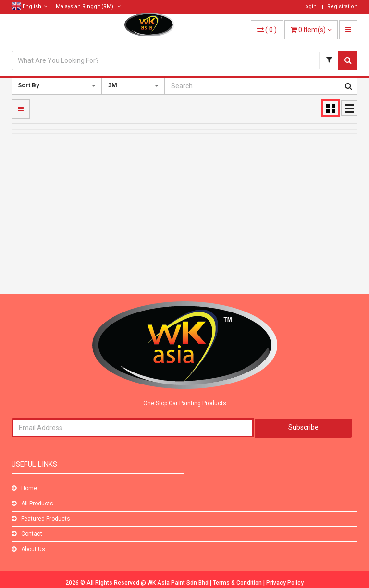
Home (29, 488)
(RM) (88, 6)
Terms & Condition (238, 583)
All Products (37, 504)
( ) (267, 30)
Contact (32, 534)
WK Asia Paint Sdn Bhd (179, 583)
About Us (33, 549)
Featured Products (46, 519)
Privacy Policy (285, 583)
